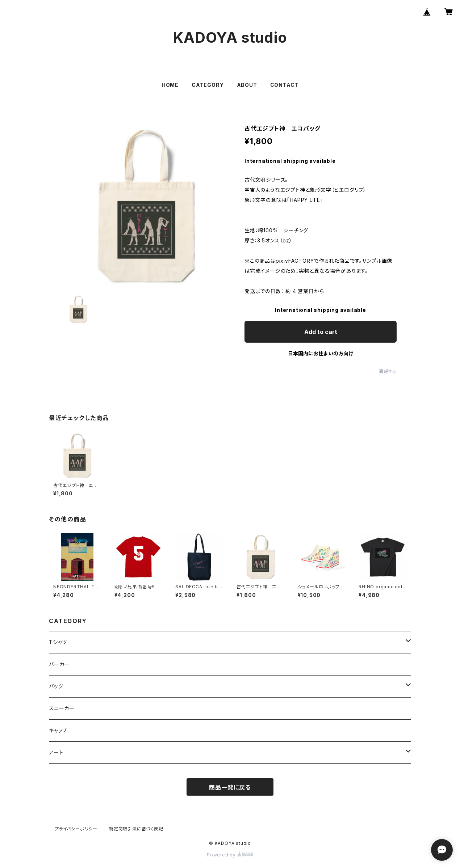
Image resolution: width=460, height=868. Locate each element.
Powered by (230, 855)
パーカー (59, 664)
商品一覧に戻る (230, 787)
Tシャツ (58, 642)
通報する (388, 371)
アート (56, 752)
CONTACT (285, 85)
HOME (170, 85)
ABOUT (247, 85)
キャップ (58, 730)
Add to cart (321, 332)
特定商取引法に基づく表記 (136, 829)
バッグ (56, 686)
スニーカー (62, 708)
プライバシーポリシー (76, 829)
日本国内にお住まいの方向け (321, 353)
